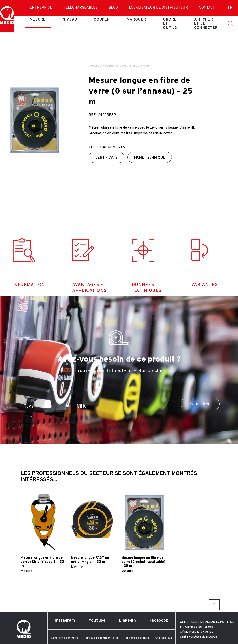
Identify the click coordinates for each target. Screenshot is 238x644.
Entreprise (41, 8)
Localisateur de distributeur (158, 8)
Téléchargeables (80, 8)
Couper (102, 20)
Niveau (70, 20)
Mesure (38, 20)
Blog (113, 8)
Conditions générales (65, 638)
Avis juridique (163, 638)
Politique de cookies (136, 638)
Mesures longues (115, 66)
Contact (207, 8)
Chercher (200, 404)
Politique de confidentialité (101, 638)
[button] (56, 118)
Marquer (136, 20)
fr (230, 8)
